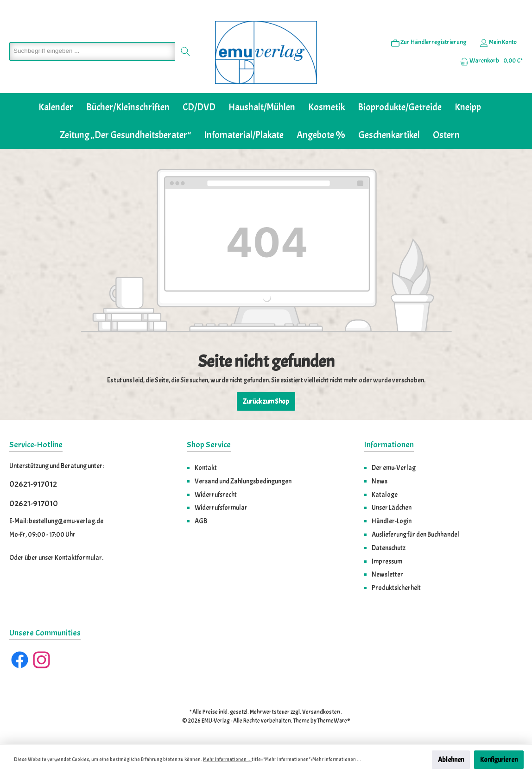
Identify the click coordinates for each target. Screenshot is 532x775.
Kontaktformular (78, 558)
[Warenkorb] (488, 61)
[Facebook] (20, 660)
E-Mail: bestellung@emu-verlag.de (56, 521)
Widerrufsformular (221, 508)
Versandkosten (321, 712)
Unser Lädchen (392, 508)
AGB (201, 521)
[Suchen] (186, 51)
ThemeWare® (334, 721)
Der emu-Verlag (394, 468)
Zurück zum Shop (266, 401)
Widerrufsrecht (216, 495)
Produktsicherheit (396, 588)
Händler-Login (392, 521)
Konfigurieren (499, 760)
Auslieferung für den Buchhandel (415, 534)
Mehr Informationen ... (227, 759)
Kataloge (385, 495)
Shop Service (209, 445)
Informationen (389, 445)
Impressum (387, 561)
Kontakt (206, 468)
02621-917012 (33, 484)
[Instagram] (41, 660)
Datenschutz (389, 548)
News (380, 481)
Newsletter (387, 574)
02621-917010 (34, 504)
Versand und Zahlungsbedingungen (243, 481)
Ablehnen (451, 760)
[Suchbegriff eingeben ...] (92, 51)
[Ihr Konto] (498, 42)
